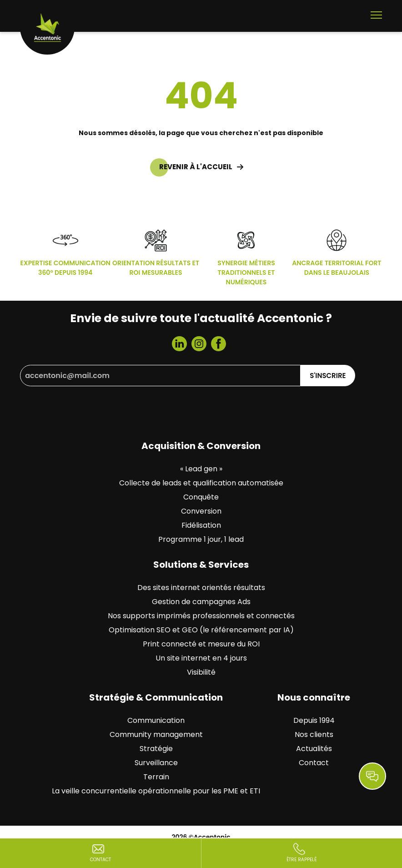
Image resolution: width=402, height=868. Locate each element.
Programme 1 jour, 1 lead (201, 539)
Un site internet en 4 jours (201, 658)
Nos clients (314, 734)
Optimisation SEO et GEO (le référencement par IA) (201, 630)
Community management (156, 734)
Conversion (201, 511)
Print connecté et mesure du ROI (201, 644)
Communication (156, 720)
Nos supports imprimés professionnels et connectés (201, 616)
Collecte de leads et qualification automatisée (201, 483)
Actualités (314, 749)
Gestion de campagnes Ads (201, 602)
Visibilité (201, 672)
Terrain (156, 777)
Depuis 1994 (314, 720)
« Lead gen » (201, 469)
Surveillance (156, 763)
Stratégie (156, 749)
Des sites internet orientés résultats (201, 588)
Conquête (201, 497)
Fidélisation (201, 525)
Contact (314, 763)
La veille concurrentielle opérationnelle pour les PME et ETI (156, 791)
